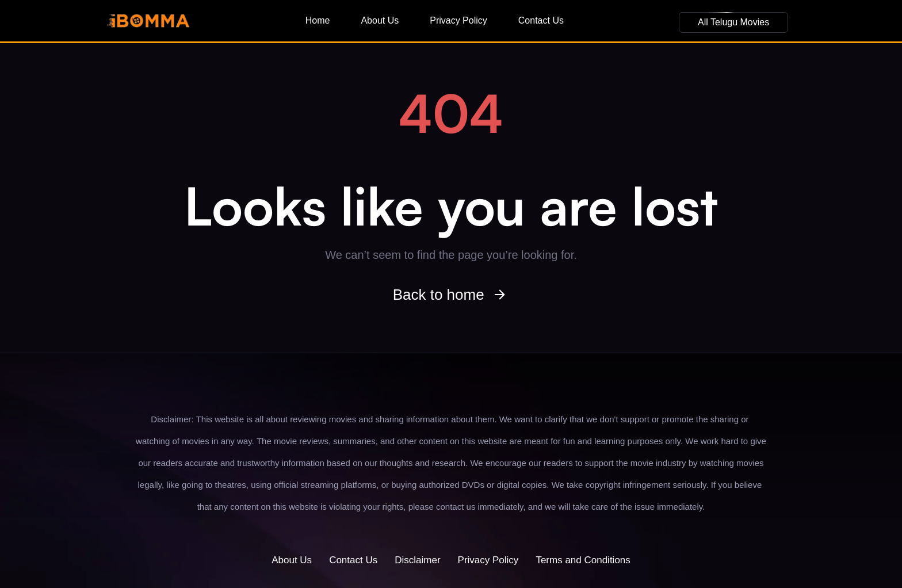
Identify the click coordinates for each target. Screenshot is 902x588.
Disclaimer (417, 560)
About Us (380, 20)
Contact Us (541, 20)
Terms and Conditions (583, 560)
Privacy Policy (458, 20)
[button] (733, 22)
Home (318, 20)
